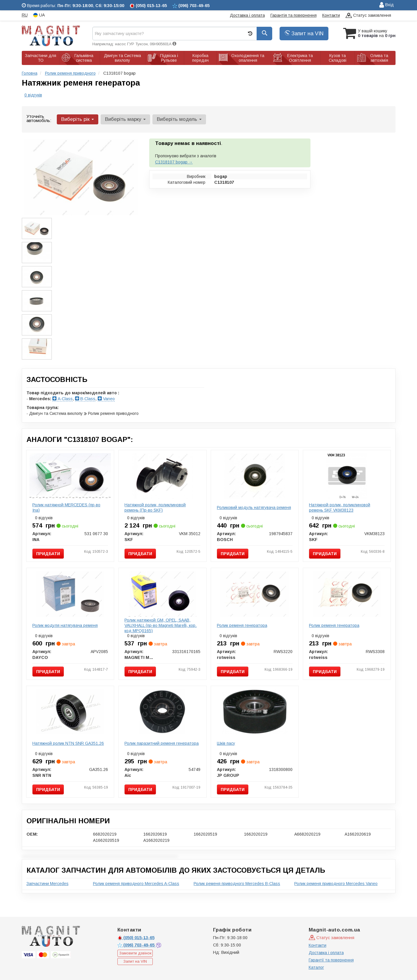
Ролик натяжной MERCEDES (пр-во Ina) (66, 507)
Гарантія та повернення (294, 15)
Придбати (48, 554)
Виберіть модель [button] (179, 119)
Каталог (316, 967)
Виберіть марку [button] (125, 119)
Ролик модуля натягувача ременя (65, 625)
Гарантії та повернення (331, 960)
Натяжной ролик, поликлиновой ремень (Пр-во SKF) (155, 507)
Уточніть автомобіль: (39, 118)
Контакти (331, 15)
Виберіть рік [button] (78, 119)
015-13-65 (136, 938)
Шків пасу (226, 743)
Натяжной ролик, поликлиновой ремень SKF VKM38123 (340, 507)
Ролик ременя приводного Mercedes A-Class (136, 884)
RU (25, 15)
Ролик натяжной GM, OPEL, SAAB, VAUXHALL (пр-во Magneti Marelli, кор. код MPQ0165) (161, 625)
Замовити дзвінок (135, 953)
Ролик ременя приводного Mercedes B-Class (237, 884)
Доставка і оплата (247, 15)
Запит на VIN (304, 34)
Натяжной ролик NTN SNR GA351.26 (68, 743)
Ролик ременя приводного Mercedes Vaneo (336, 884)
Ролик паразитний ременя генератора (162, 743)
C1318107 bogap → (174, 162)
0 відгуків (33, 95)
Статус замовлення (368, 16)
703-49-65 (137, 945)
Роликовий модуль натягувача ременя (254, 507)
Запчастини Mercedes (48, 884)
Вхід (387, 5)
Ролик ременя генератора (242, 625)
